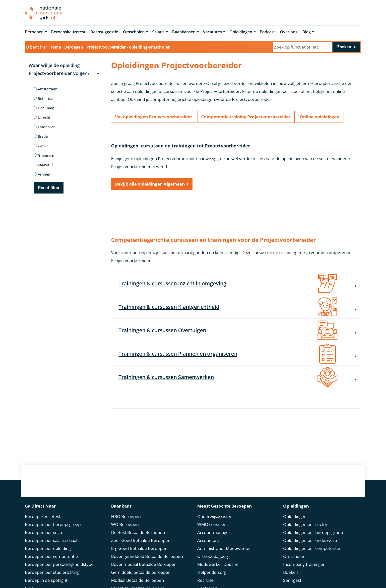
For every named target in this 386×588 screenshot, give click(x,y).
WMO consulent (213, 524)
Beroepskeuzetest (68, 32)
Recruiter (206, 580)
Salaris (158, 32)
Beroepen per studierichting (52, 572)
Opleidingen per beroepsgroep (313, 532)
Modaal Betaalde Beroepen (137, 580)
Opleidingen (241, 32)
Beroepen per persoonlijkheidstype (59, 564)
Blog (307, 32)
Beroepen (34, 32)
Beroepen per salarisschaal (51, 540)
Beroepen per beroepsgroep (53, 524)
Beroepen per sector (45, 532)
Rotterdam (45, 98)
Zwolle (41, 146)
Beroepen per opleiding (48, 548)
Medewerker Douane (218, 564)
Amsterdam (45, 89)
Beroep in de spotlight (46, 580)
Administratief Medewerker (224, 548)
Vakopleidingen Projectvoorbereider (154, 117)
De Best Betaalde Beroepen (138, 532)
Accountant (208, 540)
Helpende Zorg (212, 572)
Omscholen (134, 32)
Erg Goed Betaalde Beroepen (139, 548)
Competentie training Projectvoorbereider (246, 117)
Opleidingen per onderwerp (310, 540)
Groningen (45, 155)
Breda (41, 136)
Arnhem (42, 174)
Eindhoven (45, 127)
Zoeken (344, 47)
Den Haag (44, 108)
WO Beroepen (125, 524)
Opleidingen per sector (305, 524)
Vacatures (212, 32)
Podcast (267, 32)
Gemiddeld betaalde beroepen (141, 572)
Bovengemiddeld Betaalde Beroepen (147, 556)
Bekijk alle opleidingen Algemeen (150, 184)
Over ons (289, 32)
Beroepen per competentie (51, 556)
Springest (292, 580)
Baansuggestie (104, 32)
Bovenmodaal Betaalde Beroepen (144, 564)
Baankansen (184, 32)
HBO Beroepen (126, 516)
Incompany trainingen (304, 564)
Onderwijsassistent (216, 516)
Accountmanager (214, 532)
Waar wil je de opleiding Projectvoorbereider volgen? (64, 69)
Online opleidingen (320, 117)
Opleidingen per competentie (312, 548)
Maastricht (45, 165)
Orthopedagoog (213, 556)
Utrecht (42, 117)
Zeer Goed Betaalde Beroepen (141, 540)
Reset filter (49, 188)
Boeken (291, 572)
